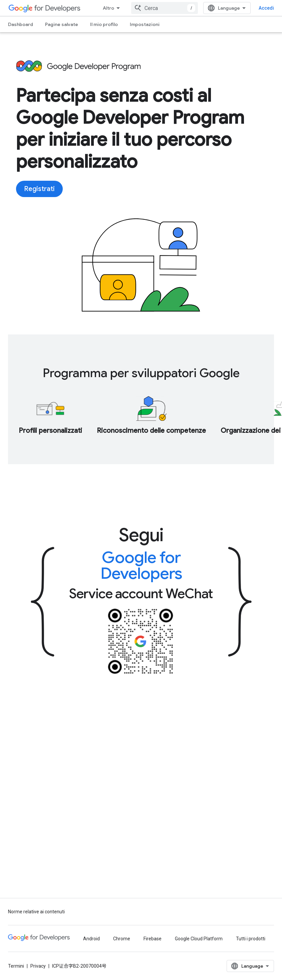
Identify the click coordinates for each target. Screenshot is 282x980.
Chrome (122, 939)
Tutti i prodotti (251, 939)
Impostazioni (145, 24)
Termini (16, 966)
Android (91, 939)
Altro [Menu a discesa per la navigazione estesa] (108, 8)
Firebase (153, 939)
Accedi (266, 8)
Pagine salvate (62, 24)
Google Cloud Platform (199, 939)
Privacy (38, 966)
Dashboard (21, 24)
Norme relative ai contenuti (36, 912)
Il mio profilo (104, 24)
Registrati (39, 189)
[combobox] (165, 8)
